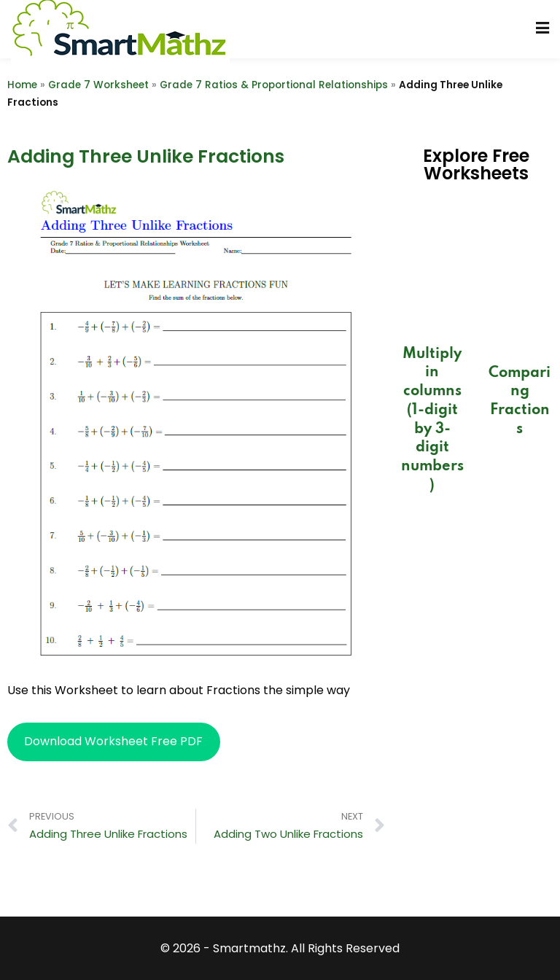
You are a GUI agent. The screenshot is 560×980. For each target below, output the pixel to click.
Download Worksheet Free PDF (113, 741)
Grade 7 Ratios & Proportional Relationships (274, 85)
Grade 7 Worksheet (98, 85)
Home (22, 85)
